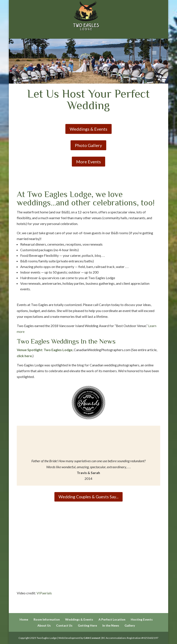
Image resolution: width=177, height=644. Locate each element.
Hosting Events (142, 619)
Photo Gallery (88, 145)
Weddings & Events (88, 129)
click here (24, 356)
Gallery (130, 625)
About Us (44, 625)
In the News (111, 625)
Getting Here (87, 625)
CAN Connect (92, 638)
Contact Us (64, 625)
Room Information (47, 619)
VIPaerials (44, 593)
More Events (88, 162)
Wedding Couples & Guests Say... (88, 497)
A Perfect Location (112, 619)
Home (24, 619)
